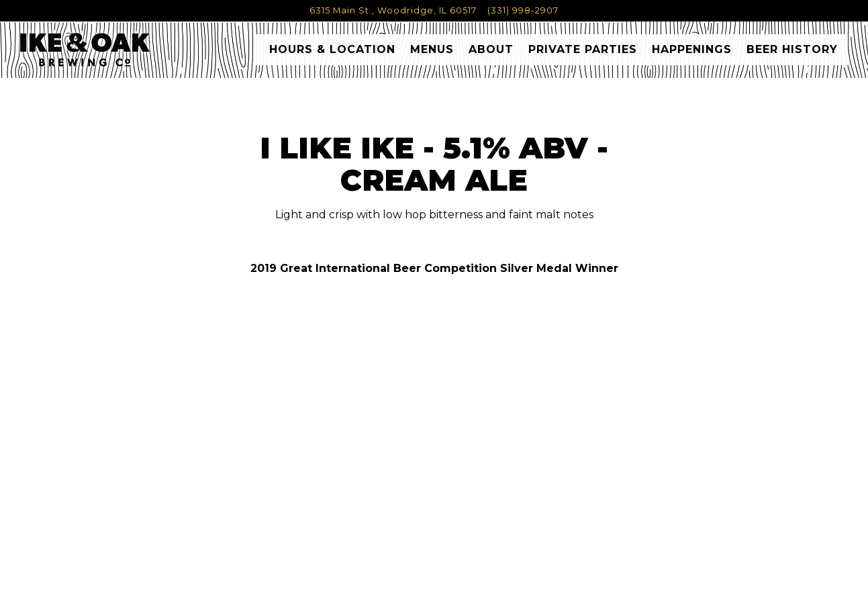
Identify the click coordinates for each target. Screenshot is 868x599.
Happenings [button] (692, 54)
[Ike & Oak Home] (102, 54)
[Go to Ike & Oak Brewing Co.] (393, 10)
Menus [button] (432, 54)
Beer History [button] (792, 54)
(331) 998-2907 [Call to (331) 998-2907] (523, 10)
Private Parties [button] (583, 54)
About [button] (491, 54)
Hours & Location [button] (332, 54)
